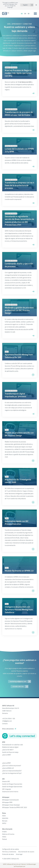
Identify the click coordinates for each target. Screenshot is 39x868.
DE (29, 14)
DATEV (4, 823)
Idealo (4, 816)
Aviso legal (19, 854)
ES (22, 14)
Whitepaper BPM (7, 802)
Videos (4, 837)
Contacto (5, 724)
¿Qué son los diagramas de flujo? (12, 773)
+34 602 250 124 (18, 686)
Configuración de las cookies (11, 849)
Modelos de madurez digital (10, 747)
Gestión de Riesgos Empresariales (12, 784)
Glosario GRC (6, 781)
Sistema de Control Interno (10, 792)
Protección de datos (8, 854)
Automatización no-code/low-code (12, 745)
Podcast (5, 839)
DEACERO (5, 818)
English (25, 5)
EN (25, 14)
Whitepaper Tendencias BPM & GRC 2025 (15, 807)
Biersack (5, 821)
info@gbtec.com (7, 721)
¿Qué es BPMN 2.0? (8, 768)
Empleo (4, 832)
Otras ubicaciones (8, 729)
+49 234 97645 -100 (9, 718)
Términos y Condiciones (9, 852)
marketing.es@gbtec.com (18, 681)
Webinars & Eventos (8, 834)
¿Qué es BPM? (6, 763)
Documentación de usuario (26, 852)
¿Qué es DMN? (7, 755)
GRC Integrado (6, 789)
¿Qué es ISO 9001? (8, 750)
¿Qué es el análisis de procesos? (12, 766)
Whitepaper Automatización (10, 800)
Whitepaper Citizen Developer (11, 805)
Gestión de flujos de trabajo (10, 752)
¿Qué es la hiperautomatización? (12, 771)
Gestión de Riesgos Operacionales (12, 787)
